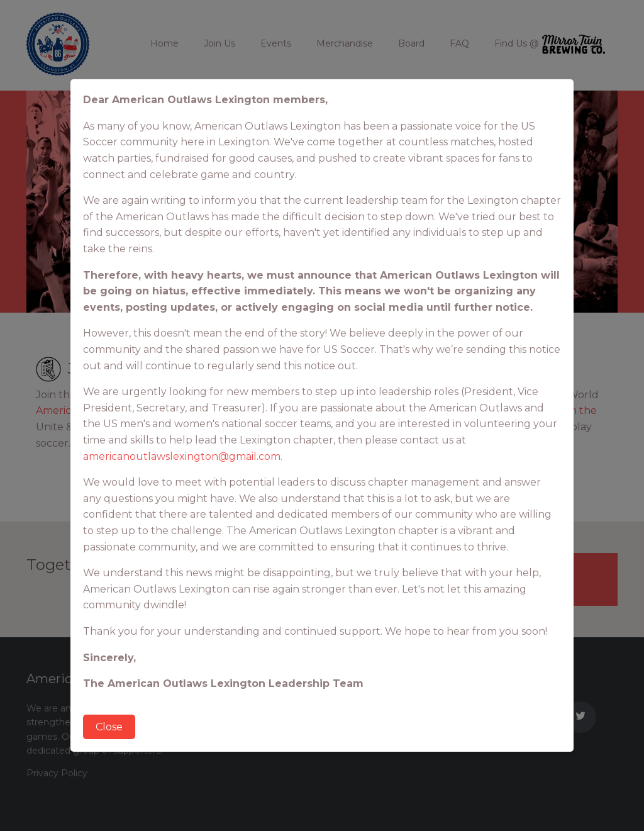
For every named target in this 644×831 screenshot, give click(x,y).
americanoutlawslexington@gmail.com (182, 456)
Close (109, 727)
